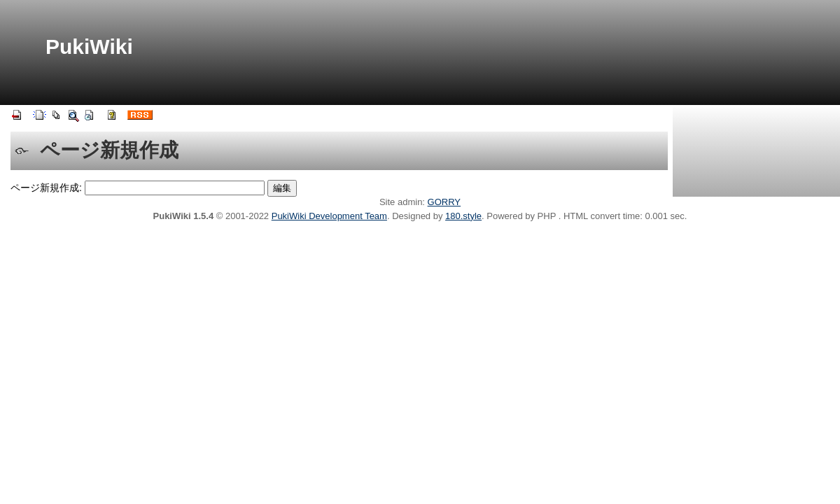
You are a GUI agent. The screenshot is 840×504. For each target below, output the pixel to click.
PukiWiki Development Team (329, 216)
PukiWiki (89, 47)
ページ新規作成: (46, 188)
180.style (463, 216)
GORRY (444, 202)
